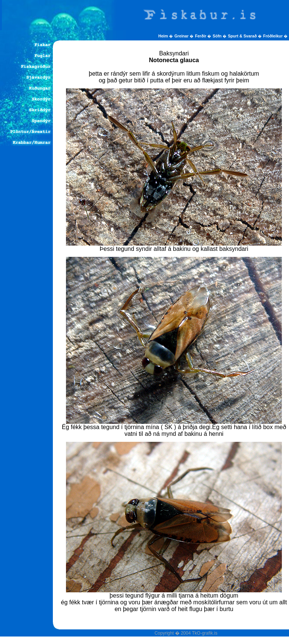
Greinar (182, 36)
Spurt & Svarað (243, 36)
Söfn (218, 36)
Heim (164, 36)
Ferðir (201, 36)
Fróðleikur (273, 36)
